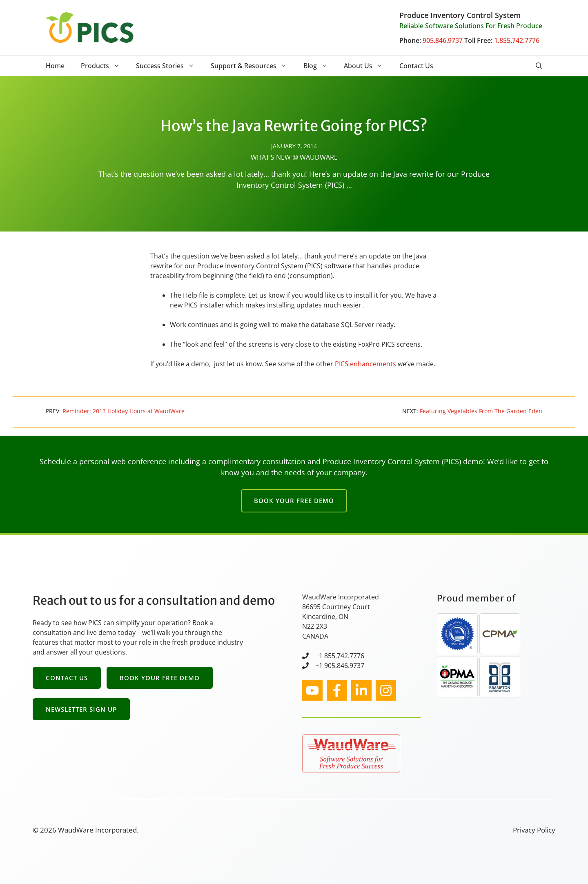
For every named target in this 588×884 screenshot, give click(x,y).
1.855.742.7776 (517, 40)
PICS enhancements (365, 364)
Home (55, 66)
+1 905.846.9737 (340, 666)
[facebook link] (337, 690)
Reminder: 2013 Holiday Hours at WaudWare (124, 411)
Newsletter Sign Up (81, 709)
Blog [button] (320, 66)
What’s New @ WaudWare (294, 157)
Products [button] (104, 66)
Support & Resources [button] (253, 66)
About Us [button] (367, 66)
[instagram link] (312, 690)
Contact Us (416, 66)
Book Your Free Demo (294, 501)
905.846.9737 (443, 40)
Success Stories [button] (169, 66)
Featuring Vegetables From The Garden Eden (481, 411)
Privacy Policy (534, 830)
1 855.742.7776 (342, 656)
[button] (539, 66)
